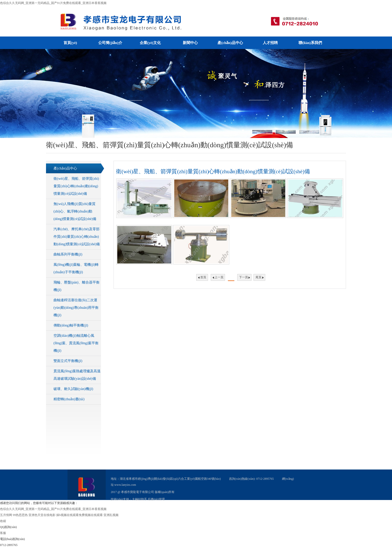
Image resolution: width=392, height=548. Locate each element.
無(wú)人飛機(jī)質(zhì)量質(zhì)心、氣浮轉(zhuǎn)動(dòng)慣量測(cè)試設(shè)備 (75, 211)
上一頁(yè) (219, 278)
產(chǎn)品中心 (230, 43)
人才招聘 (270, 43)
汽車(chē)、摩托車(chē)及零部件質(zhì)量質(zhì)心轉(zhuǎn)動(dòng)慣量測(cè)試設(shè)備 (77, 237)
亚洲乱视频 (111, 515)
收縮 (3, 521)
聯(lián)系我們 (310, 43)
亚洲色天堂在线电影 (42, 515)
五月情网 (6, 515)
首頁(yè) (70, 43)
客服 (3, 533)
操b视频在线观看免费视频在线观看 (79, 515)
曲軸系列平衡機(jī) (68, 254)
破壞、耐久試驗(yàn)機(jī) (73, 389)
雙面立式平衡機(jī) (68, 361)
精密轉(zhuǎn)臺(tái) (69, 399)
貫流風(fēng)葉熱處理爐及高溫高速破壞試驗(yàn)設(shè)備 (77, 375)
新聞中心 (190, 43)
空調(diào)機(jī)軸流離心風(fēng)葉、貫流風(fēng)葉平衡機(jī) (76, 343)
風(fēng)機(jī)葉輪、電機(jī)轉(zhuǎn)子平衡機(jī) (76, 268)
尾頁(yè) (258, 278)
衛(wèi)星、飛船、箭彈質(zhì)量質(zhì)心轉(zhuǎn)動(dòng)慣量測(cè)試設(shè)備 (76, 186)
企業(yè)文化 (150, 43)
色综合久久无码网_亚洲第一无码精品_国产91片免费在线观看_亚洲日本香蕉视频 (53, 3)
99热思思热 (20, 515)
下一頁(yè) (243, 278)
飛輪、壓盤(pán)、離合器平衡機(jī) (76, 286)
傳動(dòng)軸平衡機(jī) (71, 325)
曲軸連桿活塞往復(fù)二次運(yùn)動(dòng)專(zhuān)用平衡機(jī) (76, 308)
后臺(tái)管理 (156, 499)
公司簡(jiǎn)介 (110, 43)
